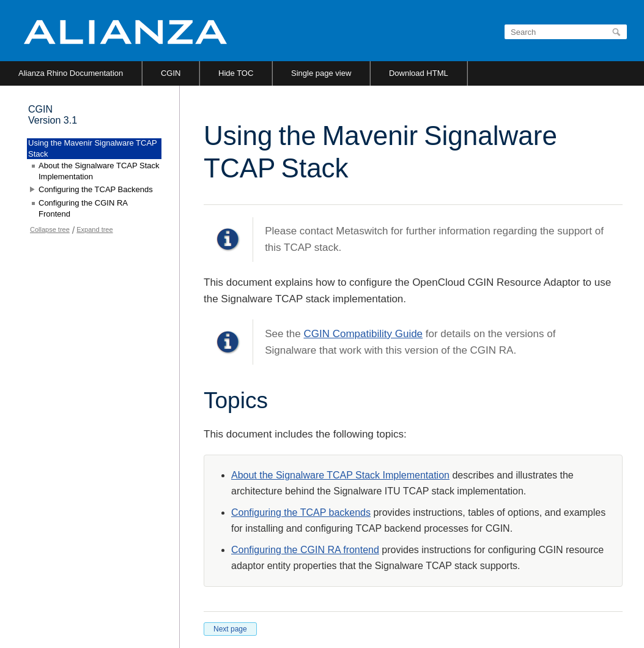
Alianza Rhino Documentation (71, 73)
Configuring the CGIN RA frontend (305, 550)
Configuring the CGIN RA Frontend (83, 208)
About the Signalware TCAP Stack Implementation (340, 475)
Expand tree (94, 229)
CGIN (171, 73)
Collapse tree (50, 229)
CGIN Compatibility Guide (363, 334)
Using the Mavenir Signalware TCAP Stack (93, 148)
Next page (230, 629)
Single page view (321, 73)
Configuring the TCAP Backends (96, 189)
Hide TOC (236, 73)
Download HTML (419, 73)
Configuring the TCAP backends (301, 512)
